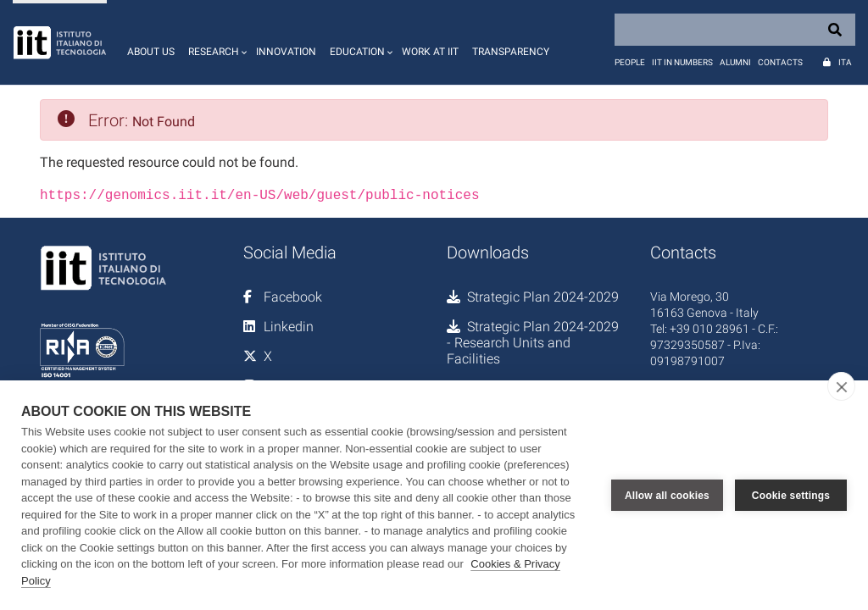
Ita (845, 62)
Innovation (286, 52)
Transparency (511, 52)
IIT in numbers (682, 62)
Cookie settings (791, 496)
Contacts (780, 62)
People (630, 62)
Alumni (735, 62)
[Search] (735, 30)
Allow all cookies (667, 496)
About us (151, 52)
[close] (841, 386)
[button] (215, 42)
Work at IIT (430, 52)
